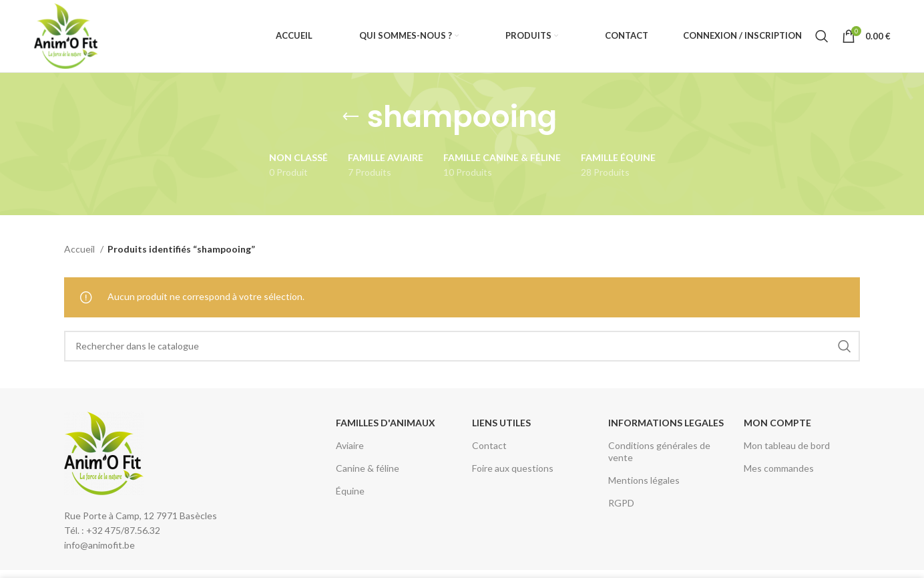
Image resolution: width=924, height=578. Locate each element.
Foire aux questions (513, 469)
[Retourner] (351, 118)
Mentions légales (644, 481)
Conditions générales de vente (659, 453)
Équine (350, 492)
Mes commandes (779, 469)
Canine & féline (368, 469)
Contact (489, 447)
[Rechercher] (822, 37)
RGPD (621, 505)
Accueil (80, 250)
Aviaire (350, 447)
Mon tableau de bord (787, 447)
